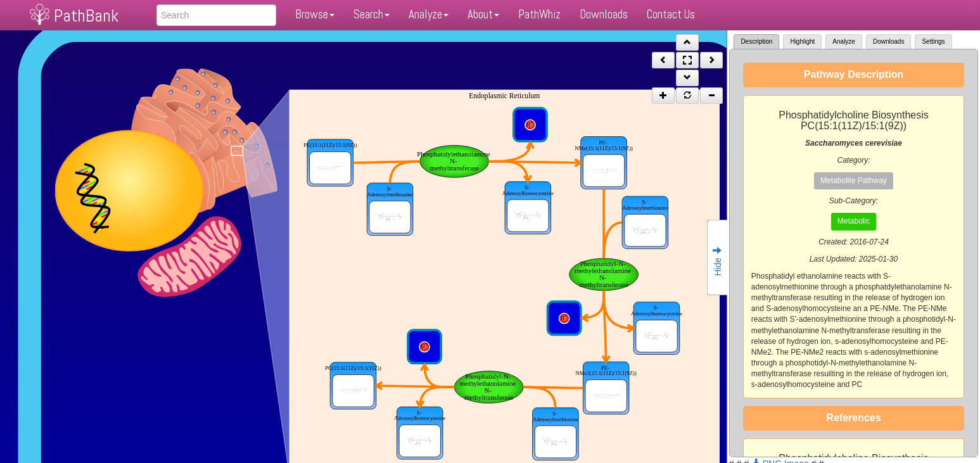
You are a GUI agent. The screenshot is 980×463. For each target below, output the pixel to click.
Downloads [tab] (888, 41)
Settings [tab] (933, 41)
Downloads (604, 14)
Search (372, 14)
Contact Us (671, 14)
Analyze (429, 14)
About (483, 14)
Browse (315, 14)
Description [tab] (756, 41)
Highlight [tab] (802, 41)
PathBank (86, 16)
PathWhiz (539, 14)
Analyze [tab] (844, 41)
